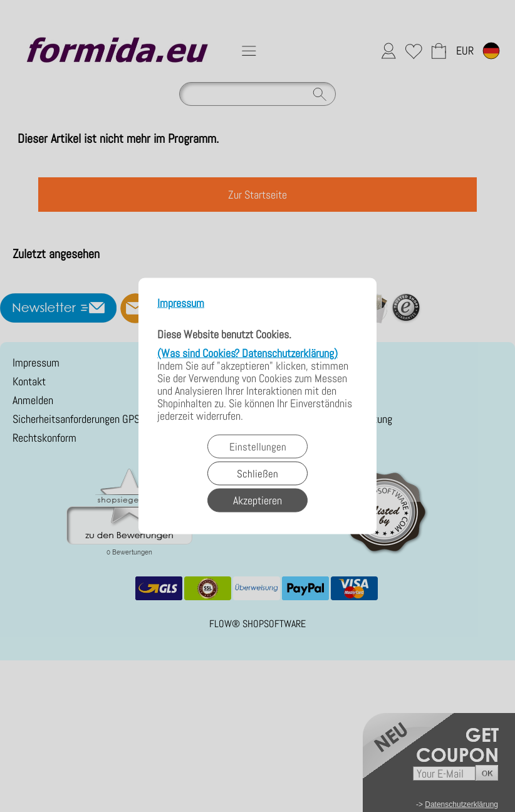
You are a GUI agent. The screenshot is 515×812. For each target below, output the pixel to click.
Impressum (181, 304)
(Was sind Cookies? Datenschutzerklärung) (247, 353)
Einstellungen (258, 447)
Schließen (257, 474)
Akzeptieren (257, 500)
